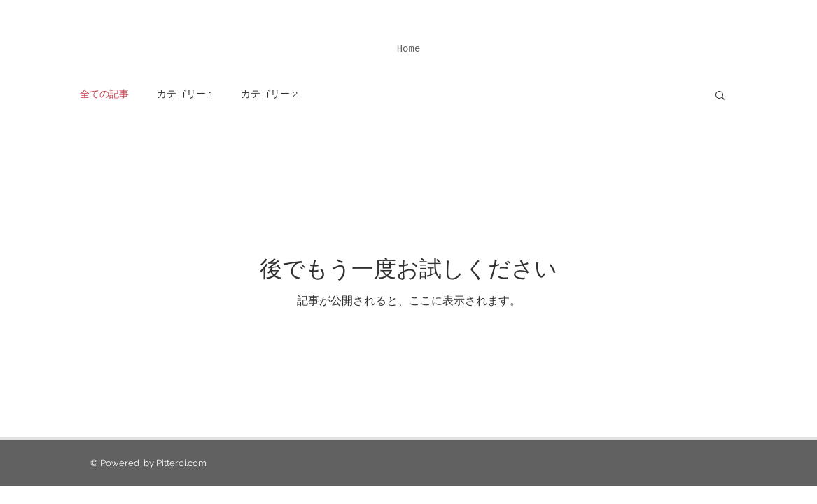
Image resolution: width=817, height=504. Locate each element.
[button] (720, 96)
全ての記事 (104, 94)
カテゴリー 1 (185, 94)
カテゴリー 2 (269, 94)
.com (196, 463)
